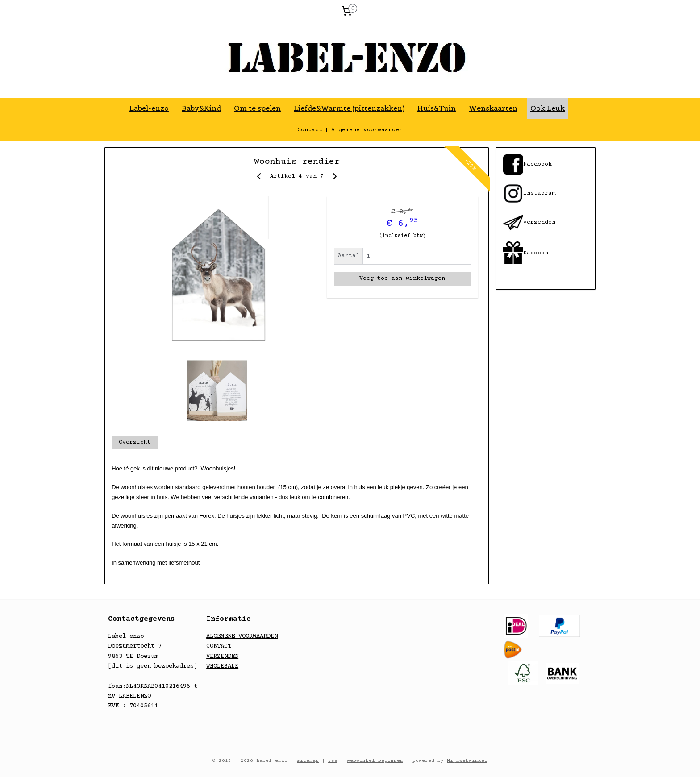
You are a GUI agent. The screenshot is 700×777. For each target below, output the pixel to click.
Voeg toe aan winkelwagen (402, 278)
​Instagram (529, 193)
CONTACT (219, 646)
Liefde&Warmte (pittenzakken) (349, 108)
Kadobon (536, 253)
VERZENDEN (222, 657)
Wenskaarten (493, 108)
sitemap (308, 761)
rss (333, 761)
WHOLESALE (222, 666)
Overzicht (135, 442)
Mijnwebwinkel (467, 761)
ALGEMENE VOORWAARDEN (242, 636)
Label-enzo (149, 108)
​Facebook (537, 164)
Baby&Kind (201, 108)
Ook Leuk (548, 108)
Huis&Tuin (437, 108)
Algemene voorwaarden (367, 130)
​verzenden (529, 222)
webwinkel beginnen (375, 761)
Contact (310, 130)
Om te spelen (257, 108)
